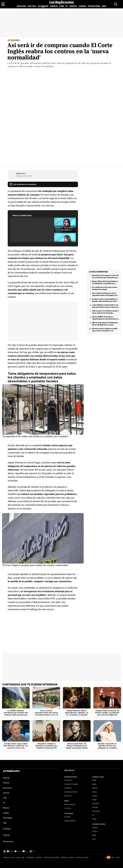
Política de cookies (68, 857)
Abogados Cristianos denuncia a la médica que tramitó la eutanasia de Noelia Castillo (46, 746)
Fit (93, 815)
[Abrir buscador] (116, 4)
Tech (94, 839)
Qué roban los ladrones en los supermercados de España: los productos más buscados (105, 294)
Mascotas (96, 803)
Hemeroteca (8, 841)
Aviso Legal (20, 857)
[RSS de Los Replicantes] (5, 851)
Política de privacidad (52, 857)
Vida (104, 6)
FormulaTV (68, 780)
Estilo (94, 835)
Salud (94, 800)
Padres (95, 796)
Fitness (95, 831)
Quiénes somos (9, 857)
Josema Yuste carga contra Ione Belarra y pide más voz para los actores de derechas (16, 746)
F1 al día (67, 808)
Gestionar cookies (82, 857)
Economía (43, 6)
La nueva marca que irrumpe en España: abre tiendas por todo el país (105, 300)
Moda (94, 784)
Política (32, 6)
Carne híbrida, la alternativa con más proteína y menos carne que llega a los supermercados (105, 306)
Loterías (6, 835)
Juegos (82, 6)
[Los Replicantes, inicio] (61, 2)
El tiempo (7, 829)
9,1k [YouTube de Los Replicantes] (27, 851)
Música (73, 6)
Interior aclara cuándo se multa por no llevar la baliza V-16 (105, 330)
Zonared (67, 817)
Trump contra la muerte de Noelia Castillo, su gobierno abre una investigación (107, 713)
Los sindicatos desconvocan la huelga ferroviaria (105, 288)
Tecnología (94, 6)
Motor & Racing (70, 804)
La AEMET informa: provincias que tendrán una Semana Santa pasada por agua (16, 713)
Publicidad (30, 857)
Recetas (95, 807)
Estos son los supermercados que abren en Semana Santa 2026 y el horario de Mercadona (46, 713)
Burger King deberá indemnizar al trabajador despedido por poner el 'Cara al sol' (105, 282)
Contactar (39, 857)
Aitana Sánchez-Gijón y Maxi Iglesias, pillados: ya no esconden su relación (77, 713)
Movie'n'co (68, 796)
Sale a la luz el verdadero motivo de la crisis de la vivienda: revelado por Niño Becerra (105, 312)
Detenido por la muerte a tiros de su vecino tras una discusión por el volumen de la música (106, 276)
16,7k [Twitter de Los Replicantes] (19, 851)
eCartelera (68, 788)
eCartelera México (71, 792)
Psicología (96, 811)
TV (67, 6)
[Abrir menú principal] (3, 4)
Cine (62, 6)
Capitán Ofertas (70, 821)
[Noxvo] (108, 857)
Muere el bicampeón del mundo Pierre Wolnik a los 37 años (105, 324)
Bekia (94, 780)
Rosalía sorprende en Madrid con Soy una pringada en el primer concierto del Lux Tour (107, 746)
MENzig (95, 828)
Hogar (94, 819)
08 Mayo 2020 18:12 (24, 176)
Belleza (95, 788)
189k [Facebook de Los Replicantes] (11, 851)
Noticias (21, 6)
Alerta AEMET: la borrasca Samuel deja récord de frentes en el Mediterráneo (106, 318)
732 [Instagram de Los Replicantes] (33, 851)
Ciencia (54, 6)
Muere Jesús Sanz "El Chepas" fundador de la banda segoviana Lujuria (77, 746)
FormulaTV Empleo (71, 784)
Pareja (95, 792)
